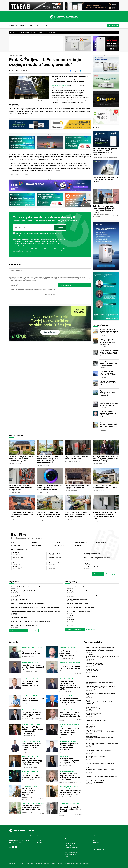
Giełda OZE (45, 25)
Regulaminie (16, 252)
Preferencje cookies (99, 849)
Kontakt (95, 840)
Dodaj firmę (98, 574)
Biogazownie (15, 542)
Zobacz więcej (110, 574)
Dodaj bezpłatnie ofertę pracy (75, 629)
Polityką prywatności (58, 278)
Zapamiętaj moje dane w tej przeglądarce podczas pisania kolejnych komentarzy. (33, 289)
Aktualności (13, 25)
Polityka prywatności (99, 836)
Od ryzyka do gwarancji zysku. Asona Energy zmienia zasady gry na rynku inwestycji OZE (32, 32)
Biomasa (35, 542)
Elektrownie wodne (81, 542)
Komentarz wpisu (66, 285)
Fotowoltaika (15, 545)
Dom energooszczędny (72, 848)
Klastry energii (37, 545)
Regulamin (32, 278)
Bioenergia (68, 850)
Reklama (95, 845)
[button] (103, 26)
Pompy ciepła (79, 545)
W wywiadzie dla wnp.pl (60, 85)
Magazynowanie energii (72, 852)
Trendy (20, 55)
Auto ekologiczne (70, 845)
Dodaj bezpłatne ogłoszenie (18, 631)
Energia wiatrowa (101, 542)
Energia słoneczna (70, 841)
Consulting (57, 542)
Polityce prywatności (26, 252)
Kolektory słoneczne (60, 545)
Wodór (67, 857)
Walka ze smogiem (70, 854)
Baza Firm (23, 25)
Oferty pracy (34, 25)
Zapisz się (60, 228)
